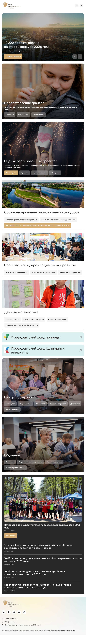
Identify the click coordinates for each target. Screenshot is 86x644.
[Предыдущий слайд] (75, 61)
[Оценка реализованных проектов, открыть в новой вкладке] (43, 154)
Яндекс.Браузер (51, 640)
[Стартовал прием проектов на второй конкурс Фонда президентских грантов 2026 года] (43, 596)
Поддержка (80, 13)
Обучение (69, 13)
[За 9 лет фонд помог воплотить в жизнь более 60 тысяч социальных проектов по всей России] (43, 559)
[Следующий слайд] (80, 61)
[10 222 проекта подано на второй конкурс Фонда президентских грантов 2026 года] (43, 584)
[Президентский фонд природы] (43, 343)
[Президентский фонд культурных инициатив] (43, 359)
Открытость (58, 13)
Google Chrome (62, 640)
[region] (43, 42)
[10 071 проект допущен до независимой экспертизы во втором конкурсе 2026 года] (43, 570)
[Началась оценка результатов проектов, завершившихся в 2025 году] (43, 515)
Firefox (73, 640)
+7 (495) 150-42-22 (9, 628)
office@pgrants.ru (9, 631)
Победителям (36, 13)
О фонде (5, 13)
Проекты (24, 13)
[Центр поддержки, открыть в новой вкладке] (43, 397)
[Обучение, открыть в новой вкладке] (43, 455)
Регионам (47, 13)
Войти (80, 5)
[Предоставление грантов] (43, 96)
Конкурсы (15, 13)
